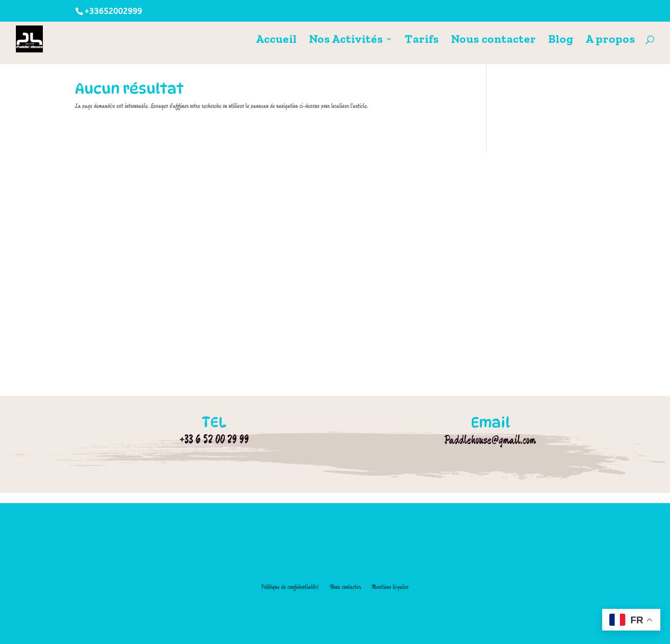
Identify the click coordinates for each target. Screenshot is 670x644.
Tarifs (422, 41)
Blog (561, 41)
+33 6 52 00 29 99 (214, 439)
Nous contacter (494, 41)
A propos (611, 41)
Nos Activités (346, 41)
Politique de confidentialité (290, 587)
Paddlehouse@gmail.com (490, 440)
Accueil (277, 41)
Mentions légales (390, 587)
